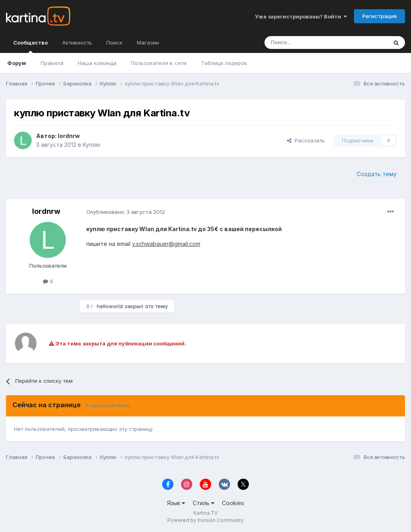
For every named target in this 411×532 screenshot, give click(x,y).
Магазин (148, 43)
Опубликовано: (126, 212)
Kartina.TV (205, 513)
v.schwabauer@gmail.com (166, 244)
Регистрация (379, 16)
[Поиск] (304, 43)
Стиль (203, 503)
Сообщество (31, 46)
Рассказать (306, 140)
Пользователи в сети (159, 63)
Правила (52, 63)
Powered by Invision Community (205, 520)
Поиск (114, 43)
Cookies (233, 503)
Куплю (92, 145)
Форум (17, 63)
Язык (176, 503)
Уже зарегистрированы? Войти (301, 16)
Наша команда (97, 63)
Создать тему (377, 174)
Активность (77, 43)
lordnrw (69, 136)
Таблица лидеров (224, 63)
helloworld (110, 306)
